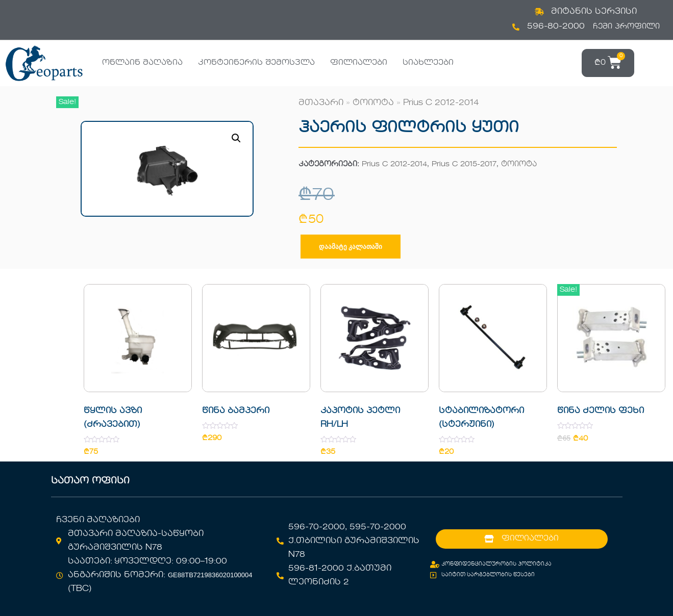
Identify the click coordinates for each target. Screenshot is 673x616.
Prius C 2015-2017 (464, 164)
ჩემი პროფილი (626, 27)
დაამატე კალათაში (351, 247)
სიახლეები (428, 63)
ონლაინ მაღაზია (142, 63)
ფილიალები (359, 63)
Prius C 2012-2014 (441, 103)
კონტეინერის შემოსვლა (256, 63)
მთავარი (321, 103)
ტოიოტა (373, 103)
